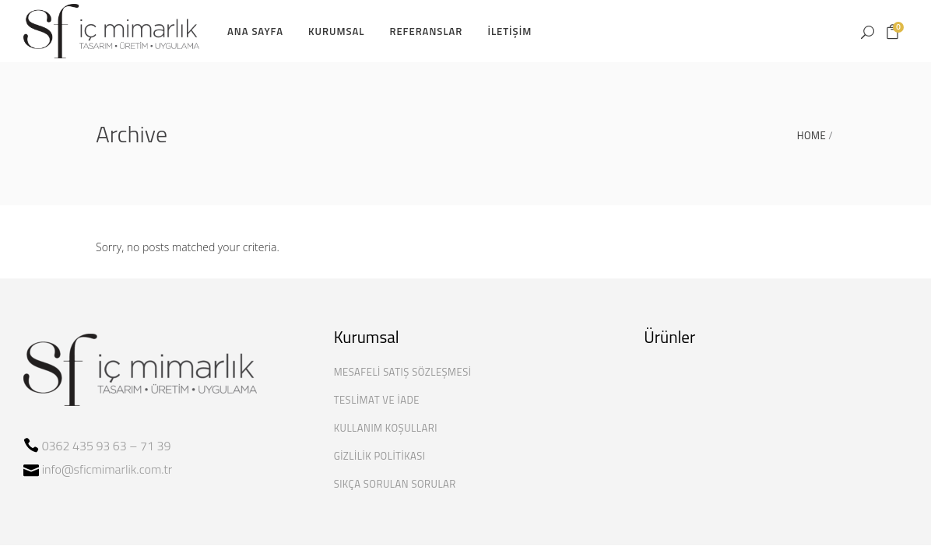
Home (812, 136)
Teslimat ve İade (377, 400)
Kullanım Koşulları (386, 428)
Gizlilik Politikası (380, 456)
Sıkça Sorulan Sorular (395, 484)
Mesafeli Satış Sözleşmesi (403, 372)
